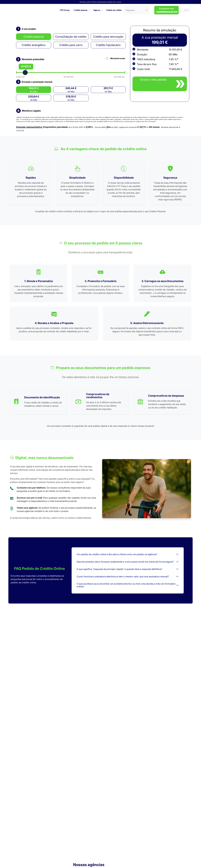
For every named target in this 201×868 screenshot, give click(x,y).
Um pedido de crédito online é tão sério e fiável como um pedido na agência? (117, 554)
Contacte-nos (166, 10)
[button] (186, 10)
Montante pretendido (33, 59)
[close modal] (160, 84)
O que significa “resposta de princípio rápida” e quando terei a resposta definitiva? (119, 569)
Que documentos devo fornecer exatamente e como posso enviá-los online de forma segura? (125, 562)
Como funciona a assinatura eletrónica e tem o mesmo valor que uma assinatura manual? (123, 576)
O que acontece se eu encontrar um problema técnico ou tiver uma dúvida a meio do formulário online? (126, 585)
